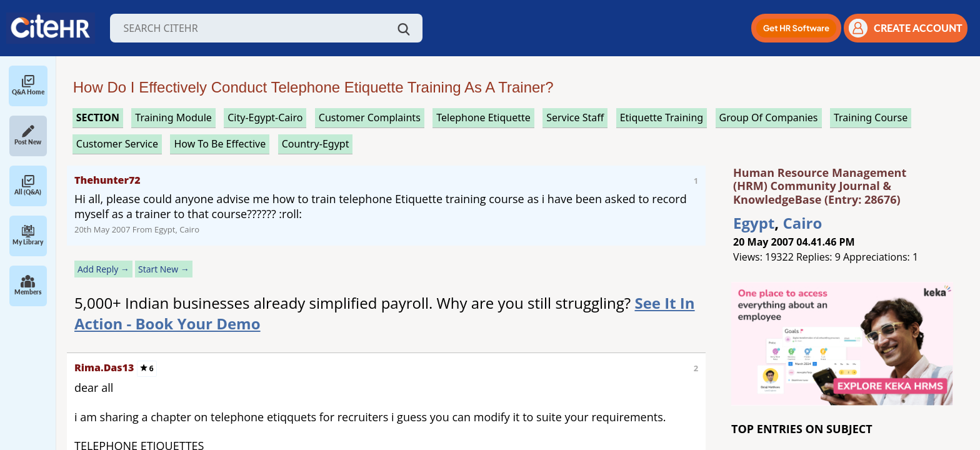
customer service (117, 144)
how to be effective (220, 144)
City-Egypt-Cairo (265, 117)
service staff (575, 117)
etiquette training (662, 117)
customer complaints (370, 117)
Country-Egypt (316, 144)
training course (871, 117)
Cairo (802, 223)
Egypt (754, 223)
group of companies (769, 117)
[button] (796, 28)
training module (173, 117)
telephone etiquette (483, 117)
